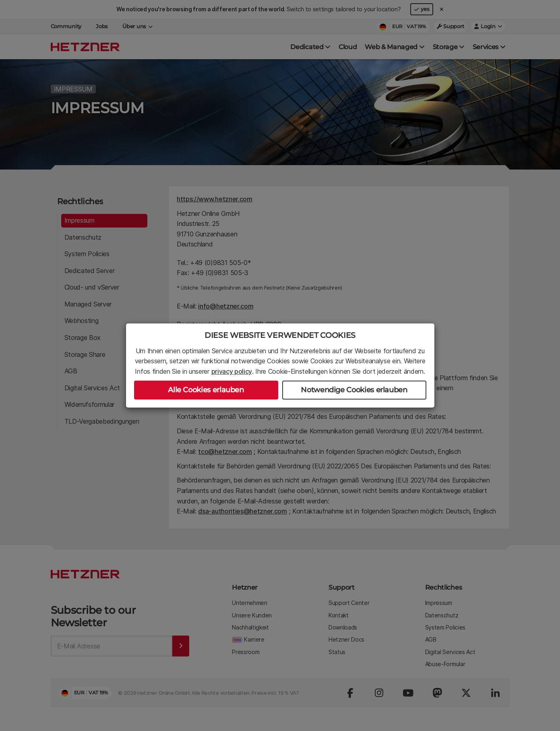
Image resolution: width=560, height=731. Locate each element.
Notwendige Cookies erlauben (354, 390)
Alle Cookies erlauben (206, 390)
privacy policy (232, 371)
